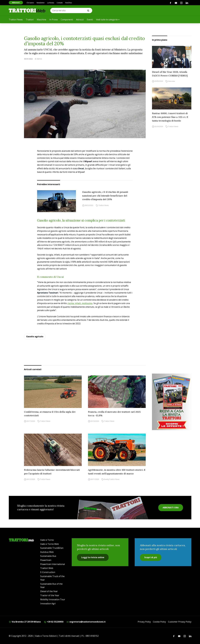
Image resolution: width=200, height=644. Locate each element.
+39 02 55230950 (54, 622)
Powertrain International (53, 564)
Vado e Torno (47, 540)
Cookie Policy (159, 622)
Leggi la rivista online (93, 557)
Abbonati (16, 3)
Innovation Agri (48, 603)
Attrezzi (80, 20)
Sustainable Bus (48, 556)
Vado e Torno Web (50, 544)
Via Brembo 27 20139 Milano (25, 622)
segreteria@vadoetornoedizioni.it (86, 622)
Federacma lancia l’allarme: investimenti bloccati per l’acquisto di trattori (52, 472)
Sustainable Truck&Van (52, 548)
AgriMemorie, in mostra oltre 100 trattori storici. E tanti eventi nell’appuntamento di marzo (117, 472)
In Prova (53, 20)
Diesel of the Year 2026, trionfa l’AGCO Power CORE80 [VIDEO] (170, 74)
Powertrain (46, 560)
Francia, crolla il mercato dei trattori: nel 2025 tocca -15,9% (114, 414)
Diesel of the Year (49, 591)
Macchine (42, 20)
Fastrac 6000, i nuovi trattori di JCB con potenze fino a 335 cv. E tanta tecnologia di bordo (170, 117)
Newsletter (41, 3)
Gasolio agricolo (35, 336)
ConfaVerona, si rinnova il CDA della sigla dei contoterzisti (50, 414)
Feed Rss (68, 3)
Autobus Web (47, 552)
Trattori (30, 20)
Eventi (90, 20)
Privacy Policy (144, 622)
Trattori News (16, 20)
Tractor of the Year (50, 595)
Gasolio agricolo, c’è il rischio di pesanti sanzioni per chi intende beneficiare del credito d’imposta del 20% (105, 196)
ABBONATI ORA (171, 508)
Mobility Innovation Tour (53, 599)
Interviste (172, 81)
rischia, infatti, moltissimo (80, 303)
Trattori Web (47, 568)
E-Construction (48, 572)
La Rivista (51, 3)
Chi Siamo (30, 3)
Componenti (67, 20)
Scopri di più (151, 557)
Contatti (60, 3)
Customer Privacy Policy (180, 622)
